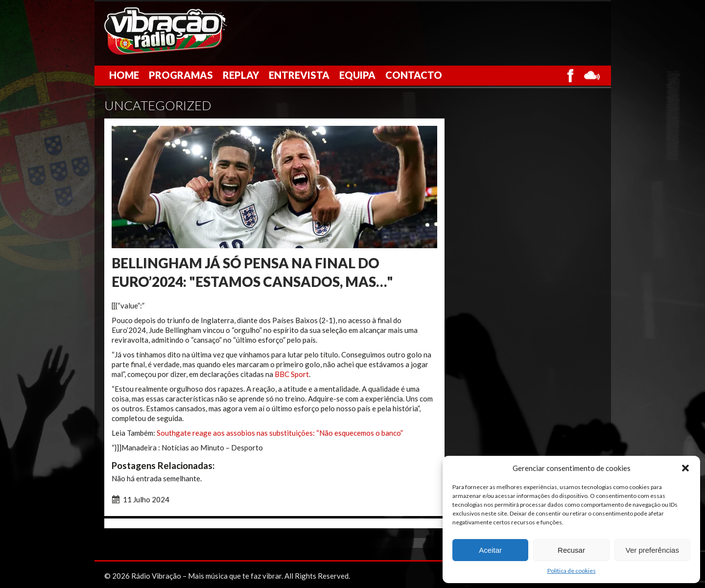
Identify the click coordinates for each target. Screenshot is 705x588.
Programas (181, 75)
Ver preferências (652, 550)
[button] (685, 468)
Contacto (414, 75)
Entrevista (299, 75)
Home (124, 75)
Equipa (357, 75)
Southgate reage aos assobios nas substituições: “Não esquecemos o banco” (280, 433)
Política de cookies (572, 571)
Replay (241, 75)
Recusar (571, 550)
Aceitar (490, 550)
